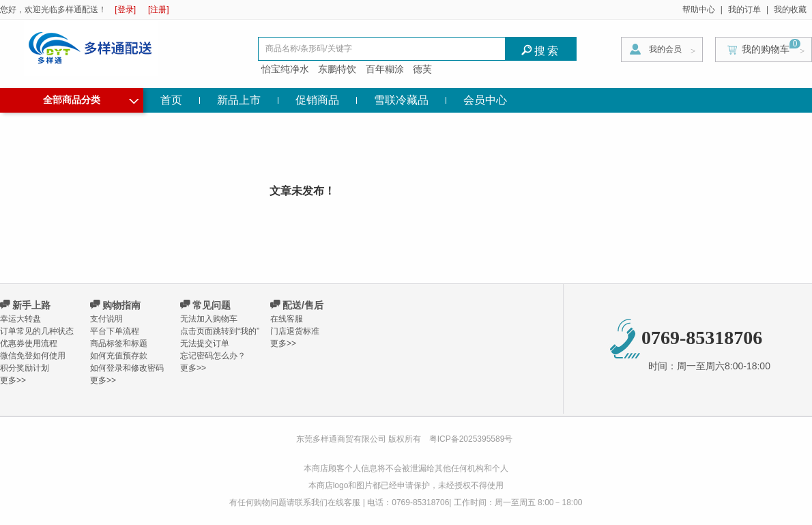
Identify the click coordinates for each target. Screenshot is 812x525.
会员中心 (485, 100)
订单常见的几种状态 (37, 331)
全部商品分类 (91, 98)
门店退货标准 (295, 331)
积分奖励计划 (25, 368)
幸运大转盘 (20, 319)
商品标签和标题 (119, 343)
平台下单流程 (115, 331)
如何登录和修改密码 (127, 368)
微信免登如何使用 (33, 356)
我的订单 (744, 10)
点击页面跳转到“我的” (220, 331)
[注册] (159, 10)
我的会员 (665, 49)
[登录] (125, 10)
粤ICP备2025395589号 (471, 439)
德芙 (422, 69)
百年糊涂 (385, 69)
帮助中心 (699, 10)
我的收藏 (790, 10)
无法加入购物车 (209, 319)
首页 (171, 100)
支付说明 (106, 319)
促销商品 (317, 100)
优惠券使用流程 (29, 343)
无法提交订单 (205, 343)
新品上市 (239, 100)
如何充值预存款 (119, 356)
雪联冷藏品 (401, 100)
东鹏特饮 (337, 69)
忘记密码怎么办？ (213, 356)
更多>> (13, 380)
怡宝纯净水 (285, 69)
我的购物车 (766, 49)
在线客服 (287, 319)
